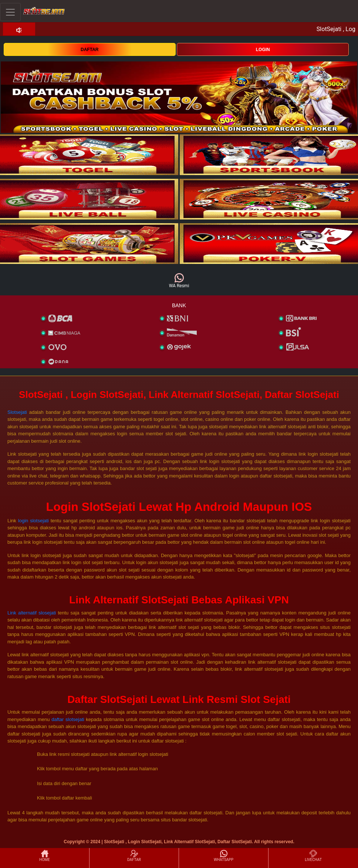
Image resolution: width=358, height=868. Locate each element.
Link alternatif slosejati (32, 613)
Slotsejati (17, 412)
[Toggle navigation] (10, 12)
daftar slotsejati (68, 719)
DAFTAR (89, 50)
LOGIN (263, 50)
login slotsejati (33, 521)
